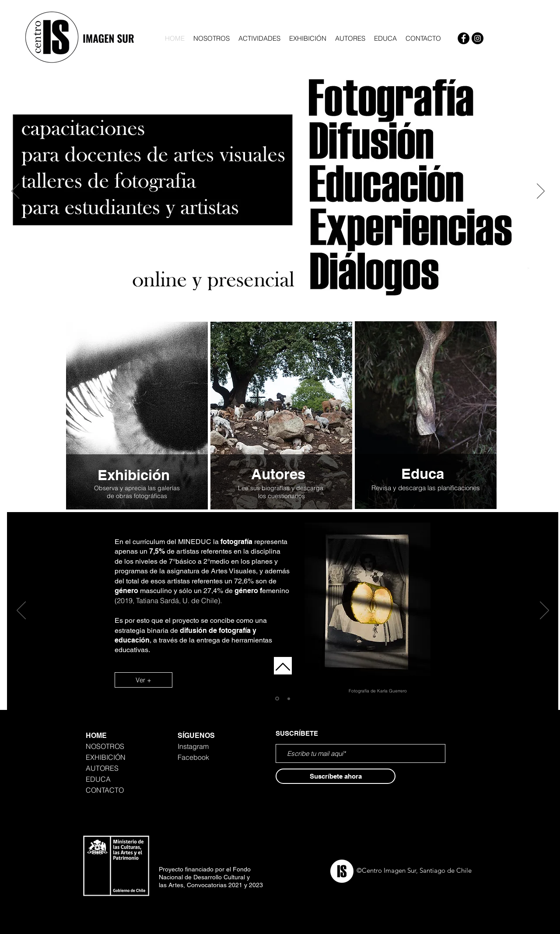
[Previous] (15, 192)
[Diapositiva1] (277, 699)
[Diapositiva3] (258, 304)
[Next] (541, 192)
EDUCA (98, 779)
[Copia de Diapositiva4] (289, 304)
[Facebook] (464, 38)
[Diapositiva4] (279, 304)
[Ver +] (143, 680)
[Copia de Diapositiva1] (289, 699)
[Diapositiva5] (269, 304)
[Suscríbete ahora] (336, 776)
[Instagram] (478, 38)
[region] (136, 416)
